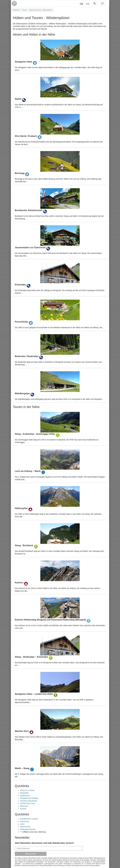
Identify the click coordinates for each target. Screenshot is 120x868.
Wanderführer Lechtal (29, 819)
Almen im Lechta (27, 790)
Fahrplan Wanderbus (29, 801)
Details (60, 56)
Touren (24, 10)
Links (22, 824)
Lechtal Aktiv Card (27, 803)
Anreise (23, 809)
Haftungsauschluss (28, 829)
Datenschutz (25, 827)
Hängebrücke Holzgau (29, 798)
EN (88, 4)
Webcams (24, 806)
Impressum (25, 821)
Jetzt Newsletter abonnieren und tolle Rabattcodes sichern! (44, 843)
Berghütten (25, 793)
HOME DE (16, 10)
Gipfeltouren (25, 796)
